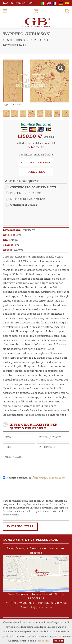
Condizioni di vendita (23, 205)
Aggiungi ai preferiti (36, 163)
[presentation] (32, 492)
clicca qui (43, 641)
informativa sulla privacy (49, 478)
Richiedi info (36, 172)
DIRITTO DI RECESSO (26, 193)
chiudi (59, 641)
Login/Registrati (19, 3)
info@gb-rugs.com (40, 607)
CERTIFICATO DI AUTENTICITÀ (34, 188)
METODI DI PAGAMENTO (28, 199)
